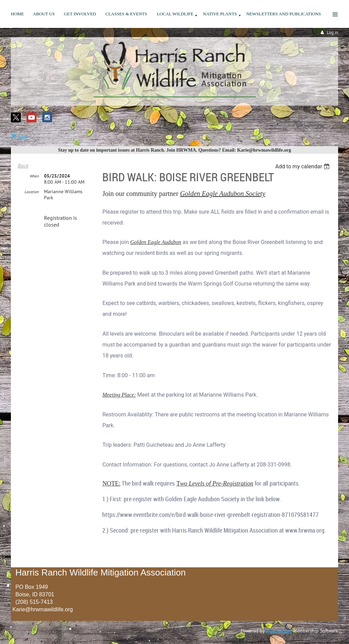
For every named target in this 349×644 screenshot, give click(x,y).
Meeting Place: (119, 395)
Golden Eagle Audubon (156, 242)
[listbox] (303, 166)
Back (23, 166)
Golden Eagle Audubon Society (223, 194)
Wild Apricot (279, 631)
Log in (332, 33)
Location (32, 192)
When (34, 176)
